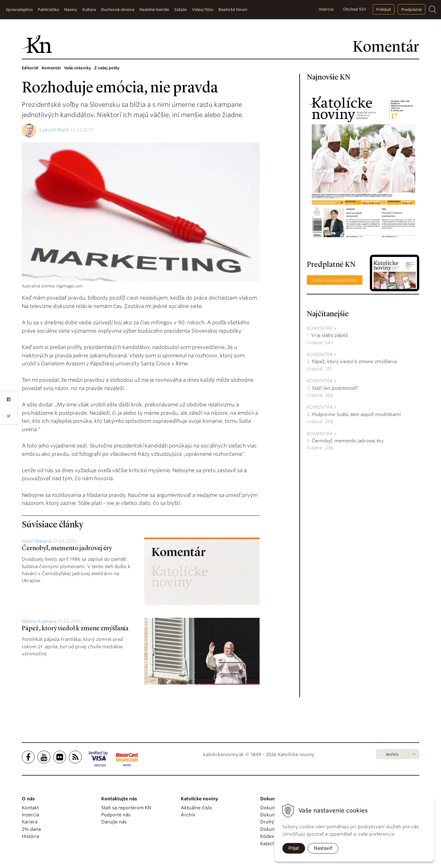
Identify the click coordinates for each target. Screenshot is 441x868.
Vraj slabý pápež (329, 335)
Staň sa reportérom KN (126, 808)
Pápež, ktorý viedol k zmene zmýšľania (75, 629)
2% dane (31, 829)
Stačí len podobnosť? (335, 388)
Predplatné (412, 9)
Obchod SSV (355, 9)
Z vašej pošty (107, 68)
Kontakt (30, 808)
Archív (392, 754)
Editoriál (30, 68)
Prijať (294, 848)
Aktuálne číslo (196, 808)
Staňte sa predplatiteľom (335, 280)
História (30, 836)
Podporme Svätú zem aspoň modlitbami (357, 414)
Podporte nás (116, 815)
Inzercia (326, 9)
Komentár (51, 68)
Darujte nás (114, 822)
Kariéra (30, 822)
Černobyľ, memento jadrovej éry (67, 549)
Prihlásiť (384, 9)
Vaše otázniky (78, 68)
